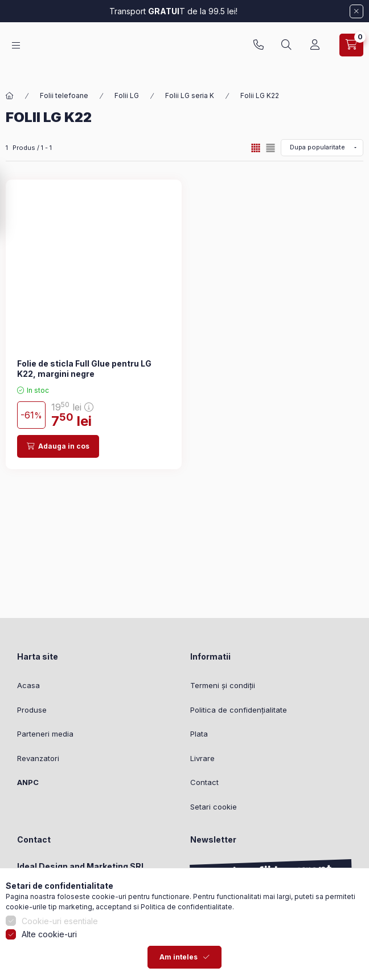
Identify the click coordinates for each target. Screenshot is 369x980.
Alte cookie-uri (49, 973)
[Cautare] (286, 51)
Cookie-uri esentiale (60, 959)
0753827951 (259, 51)
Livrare (202, 758)
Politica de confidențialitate (239, 710)
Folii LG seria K (190, 95)
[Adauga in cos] (58, 446)
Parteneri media (45, 734)
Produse (32, 710)
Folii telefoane (64, 95)
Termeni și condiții (223, 685)
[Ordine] (322, 148)
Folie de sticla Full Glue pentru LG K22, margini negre (84, 369)
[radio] (270, 148)
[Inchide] (356, 11)
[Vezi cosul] (351, 51)
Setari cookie (214, 807)
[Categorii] (16, 51)
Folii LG (127, 95)
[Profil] (315, 51)
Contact (204, 782)
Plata (199, 734)
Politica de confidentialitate (186, 945)
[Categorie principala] (10, 96)
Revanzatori (38, 758)
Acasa (28, 685)
